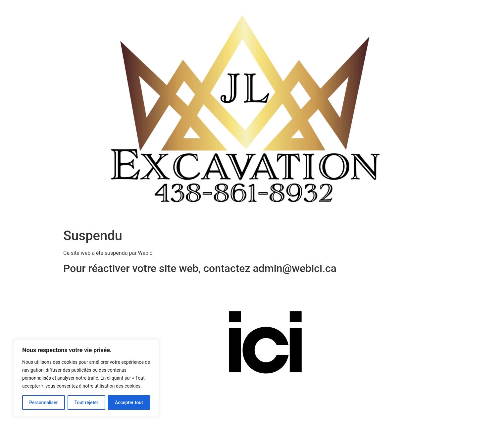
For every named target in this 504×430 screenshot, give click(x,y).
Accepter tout (129, 403)
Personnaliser (43, 403)
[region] (86, 378)
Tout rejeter (86, 403)
